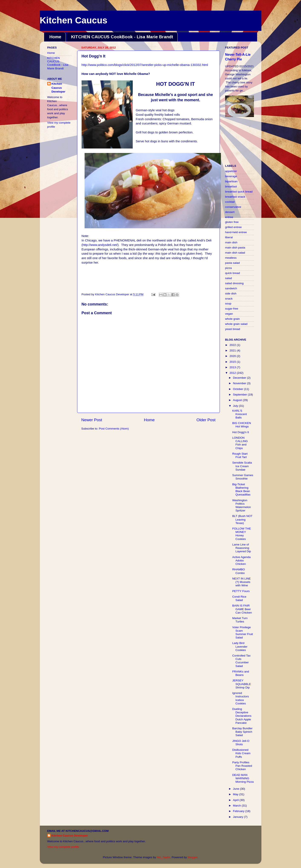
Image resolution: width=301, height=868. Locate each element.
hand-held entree (236, 232)
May (236, 794)
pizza (229, 268)
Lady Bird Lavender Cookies (240, 646)
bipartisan (231, 181)
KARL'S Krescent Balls (239, 414)
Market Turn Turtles (240, 620)
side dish (231, 293)
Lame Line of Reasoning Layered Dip (242, 548)
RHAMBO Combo (238, 571)
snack (229, 299)
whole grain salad (236, 324)
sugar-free (232, 309)
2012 (233, 373)
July (236, 406)
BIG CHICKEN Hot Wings (242, 425)
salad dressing (234, 283)
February (239, 811)
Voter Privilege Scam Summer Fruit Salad (243, 632)
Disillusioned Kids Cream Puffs (241, 753)
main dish (231, 242)
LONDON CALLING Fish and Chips (240, 443)
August (238, 400)
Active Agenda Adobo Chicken (241, 560)
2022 (233, 345)
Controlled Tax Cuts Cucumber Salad (241, 661)
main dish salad (235, 253)
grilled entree (233, 227)
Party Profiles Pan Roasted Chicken (242, 766)
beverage (231, 176)
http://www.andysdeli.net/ (100, 245)
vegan (229, 314)
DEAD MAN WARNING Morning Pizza (243, 778)
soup (228, 303)
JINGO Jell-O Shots (241, 743)
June (237, 789)
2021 (233, 350)
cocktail (230, 202)
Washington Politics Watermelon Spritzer (241, 505)
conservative (233, 207)
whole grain (233, 319)
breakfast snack (235, 197)
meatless (231, 258)
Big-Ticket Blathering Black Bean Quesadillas (241, 490)
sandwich (231, 288)
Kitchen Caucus (74, 20)
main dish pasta (235, 248)
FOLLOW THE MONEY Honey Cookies (242, 534)
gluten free (232, 222)
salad (229, 278)
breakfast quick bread (239, 192)
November (240, 383)
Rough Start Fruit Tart (240, 455)
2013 (233, 367)
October (239, 389)
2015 (233, 362)
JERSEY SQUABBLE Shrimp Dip (242, 684)
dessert (230, 212)
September (241, 395)
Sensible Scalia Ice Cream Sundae (242, 466)
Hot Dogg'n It (241, 432)
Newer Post (92, 420)
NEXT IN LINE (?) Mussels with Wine (241, 582)
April (236, 800)
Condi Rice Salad (239, 598)
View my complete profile (63, 847)
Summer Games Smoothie (243, 477)
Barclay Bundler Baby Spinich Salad (242, 732)
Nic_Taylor (163, 857)
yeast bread (233, 329)
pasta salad (233, 263)
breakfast (231, 186)
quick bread (233, 273)
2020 (233, 356)
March (237, 806)
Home (55, 37)
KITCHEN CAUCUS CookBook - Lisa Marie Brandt (122, 37)
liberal (229, 237)
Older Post (206, 420)
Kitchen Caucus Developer (58, 88)
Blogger (193, 857)
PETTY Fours (241, 591)
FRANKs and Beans (241, 673)
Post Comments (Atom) (114, 429)
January (239, 817)
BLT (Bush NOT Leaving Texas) (242, 519)
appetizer (231, 171)
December (240, 378)
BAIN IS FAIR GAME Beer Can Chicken (242, 609)
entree (229, 217)
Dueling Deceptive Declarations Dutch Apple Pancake (242, 716)
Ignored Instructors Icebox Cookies (241, 698)
